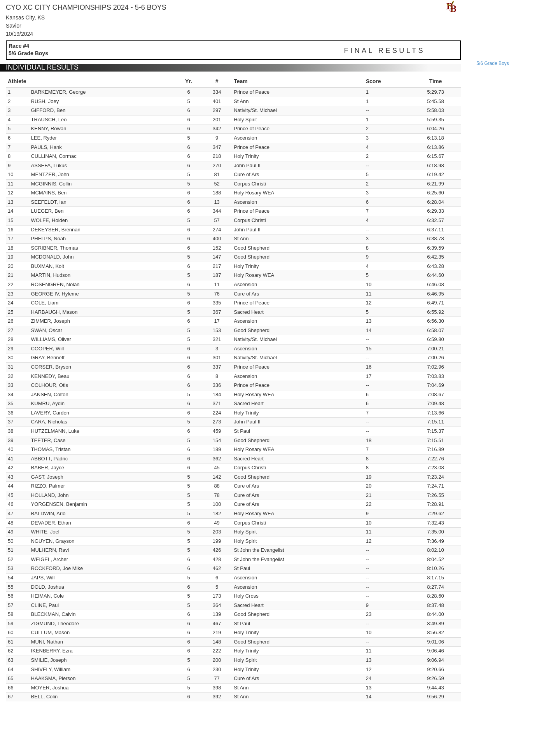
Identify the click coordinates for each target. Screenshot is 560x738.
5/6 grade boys (493, 63)
